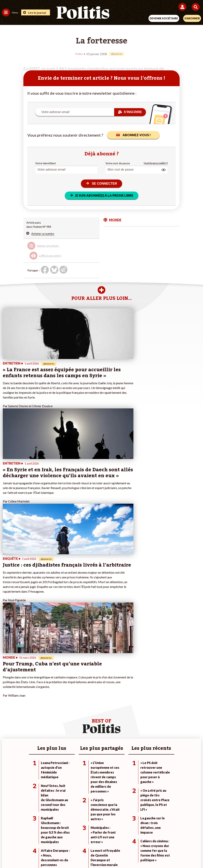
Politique (8, 717)
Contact (19, 840)
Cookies (180, 840)
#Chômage (142, 730)
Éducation (40, 725)
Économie (40, 721)
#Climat (140, 713)
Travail (38, 717)
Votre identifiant (46, 163)
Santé (38, 730)
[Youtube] (75, 854)
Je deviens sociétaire (82, 717)
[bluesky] (62, 854)
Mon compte (76, 734)
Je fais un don (77, 713)
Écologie (7, 721)
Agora (6, 713)
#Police (139, 717)
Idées (6, 730)
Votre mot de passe (118, 163)
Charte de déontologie (74, 840)
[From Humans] (99, 854)
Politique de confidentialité (134, 840)
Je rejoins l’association (82, 725)
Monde (38, 713)
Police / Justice (43, 734)
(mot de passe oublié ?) (156, 163)
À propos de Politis (80, 730)
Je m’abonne (76, 721)
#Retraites (141, 725)
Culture (7, 734)
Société (7, 725)
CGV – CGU (102, 840)
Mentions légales (42, 840)
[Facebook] (50, 854)
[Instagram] (87, 854)
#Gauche (140, 721)
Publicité (164, 840)
